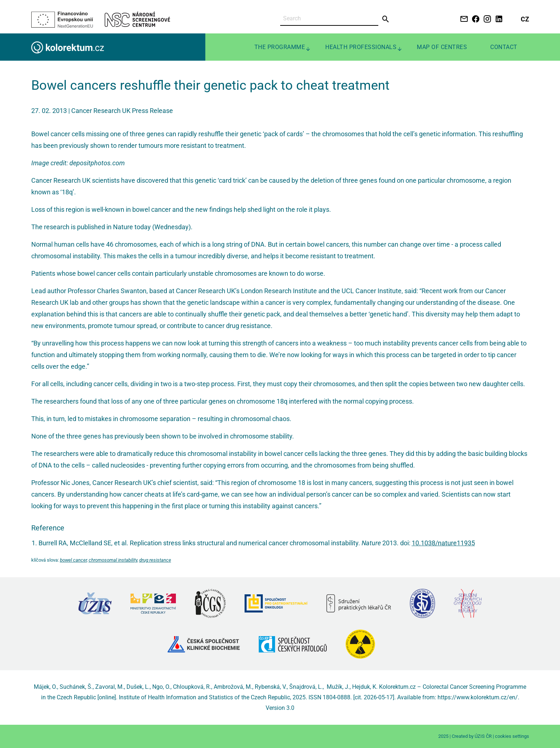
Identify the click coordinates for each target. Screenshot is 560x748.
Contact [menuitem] (504, 47)
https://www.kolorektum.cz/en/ (478, 697)
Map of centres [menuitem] (442, 47)
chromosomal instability (113, 560)
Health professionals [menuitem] (361, 47)
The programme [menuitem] (280, 47)
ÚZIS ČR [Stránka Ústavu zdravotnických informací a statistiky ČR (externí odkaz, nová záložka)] (483, 736)
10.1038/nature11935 (443, 543)
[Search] (329, 19)
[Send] (386, 19)
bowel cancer (73, 560)
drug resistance (155, 560)
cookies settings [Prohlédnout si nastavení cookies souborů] (512, 736)
